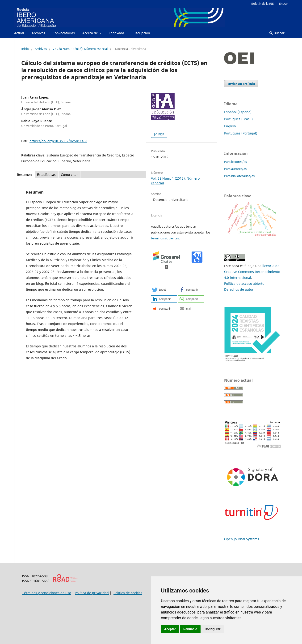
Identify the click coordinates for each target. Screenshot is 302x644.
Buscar (277, 33)
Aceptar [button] (170, 629)
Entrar (283, 4)
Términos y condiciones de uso (47, 593)
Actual (19, 33)
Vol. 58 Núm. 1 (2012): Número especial (80, 49)
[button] (164, 290)
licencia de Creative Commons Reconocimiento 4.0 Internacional (252, 272)
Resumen (24, 175)
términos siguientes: (165, 238)
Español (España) (238, 112)
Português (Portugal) (241, 133)
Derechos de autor (239, 289)
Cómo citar (69, 175)
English (230, 126)
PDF (161, 134)
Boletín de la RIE (262, 4)
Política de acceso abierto (244, 283)
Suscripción (141, 33)
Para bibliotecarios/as (239, 176)
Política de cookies (128, 593)
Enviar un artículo (241, 84)
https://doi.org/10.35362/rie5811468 (58, 141)
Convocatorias (64, 33)
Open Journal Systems (242, 539)
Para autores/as (235, 169)
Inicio (25, 49)
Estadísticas (46, 175)
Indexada (117, 33)
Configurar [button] (212, 629)
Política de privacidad (92, 593)
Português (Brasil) (238, 119)
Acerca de (91, 33)
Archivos (38, 33)
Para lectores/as (235, 162)
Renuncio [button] (190, 629)
